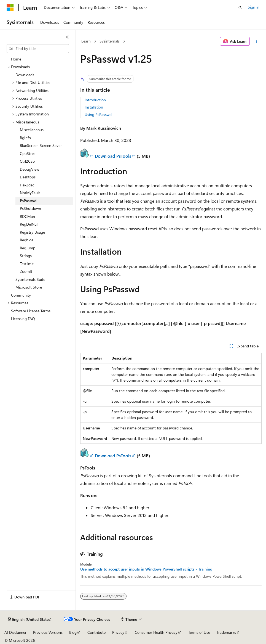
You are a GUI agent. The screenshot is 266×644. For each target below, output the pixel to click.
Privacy (118, 632)
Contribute (96, 632)
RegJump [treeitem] (28, 248)
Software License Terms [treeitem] (31, 311)
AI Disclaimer (15, 632)
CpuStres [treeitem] (28, 153)
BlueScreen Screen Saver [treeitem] (41, 145)
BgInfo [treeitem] (25, 138)
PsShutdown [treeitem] (30, 208)
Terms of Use (199, 632)
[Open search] (240, 7)
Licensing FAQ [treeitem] (23, 319)
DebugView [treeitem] (29, 169)
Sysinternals (110, 41)
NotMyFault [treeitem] (30, 193)
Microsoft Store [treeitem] (29, 287)
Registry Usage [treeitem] (32, 232)
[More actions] (257, 41)
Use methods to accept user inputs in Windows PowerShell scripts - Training (146, 569)
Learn (86, 41)
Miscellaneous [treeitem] (32, 130)
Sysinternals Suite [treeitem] (30, 279)
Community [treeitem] (21, 295)
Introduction (95, 100)
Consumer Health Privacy (156, 632)
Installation (94, 107)
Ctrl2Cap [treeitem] (27, 161)
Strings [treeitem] (26, 256)
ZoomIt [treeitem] (26, 271)
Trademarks (226, 632)
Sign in (254, 7)
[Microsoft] (10, 7)
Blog (73, 632)
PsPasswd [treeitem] (28, 201)
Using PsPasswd (98, 114)
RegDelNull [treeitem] (29, 224)
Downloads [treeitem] (25, 75)
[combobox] (38, 49)
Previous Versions (48, 632)
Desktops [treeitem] (28, 177)
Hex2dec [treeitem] (27, 185)
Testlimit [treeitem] (27, 264)
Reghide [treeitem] (27, 240)
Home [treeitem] (16, 59)
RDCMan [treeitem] (27, 216)
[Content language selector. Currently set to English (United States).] (30, 619)
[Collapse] (68, 37)
